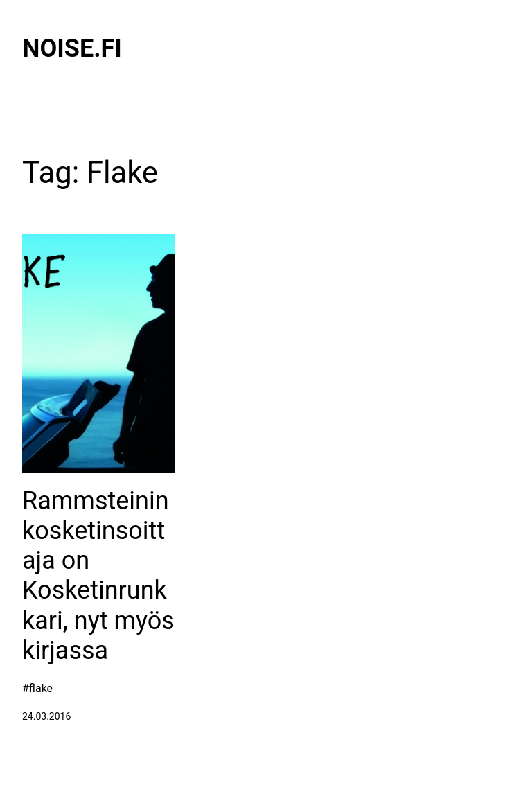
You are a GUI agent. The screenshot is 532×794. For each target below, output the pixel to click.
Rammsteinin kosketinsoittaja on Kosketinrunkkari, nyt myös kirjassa (98, 576)
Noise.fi (72, 48)
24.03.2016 (46, 716)
